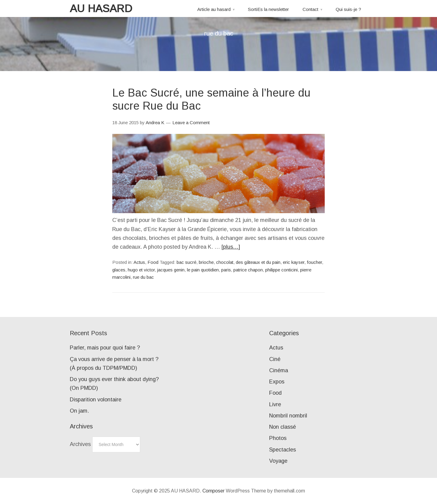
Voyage (278, 461)
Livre (275, 404)
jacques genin (171, 270)
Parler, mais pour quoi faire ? (105, 348)
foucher (314, 262)
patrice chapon (248, 270)
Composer (213, 491)
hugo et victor (141, 270)
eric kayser (294, 262)
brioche (206, 262)
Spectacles (283, 450)
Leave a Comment (191, 123)
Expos (277, 382)
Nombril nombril (288, 416)
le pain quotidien (203, 270)
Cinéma (279, 370)
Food (153, 262)
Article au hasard (214, 9)
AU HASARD (101, 8)
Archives (80, 444)
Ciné (275, 359)
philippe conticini (281, 270)
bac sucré (186, 262)
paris (226, 270)
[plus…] (231, 247)
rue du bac (143, 277)
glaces (119, 270)
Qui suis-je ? (348, 9)
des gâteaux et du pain (258, 262)
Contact (310, 9)
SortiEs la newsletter (268, 9)
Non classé (283, 427)
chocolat (225, 262)
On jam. (79, 411)
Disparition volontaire (96, 400)
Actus (139, 262)
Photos (278, 438)
